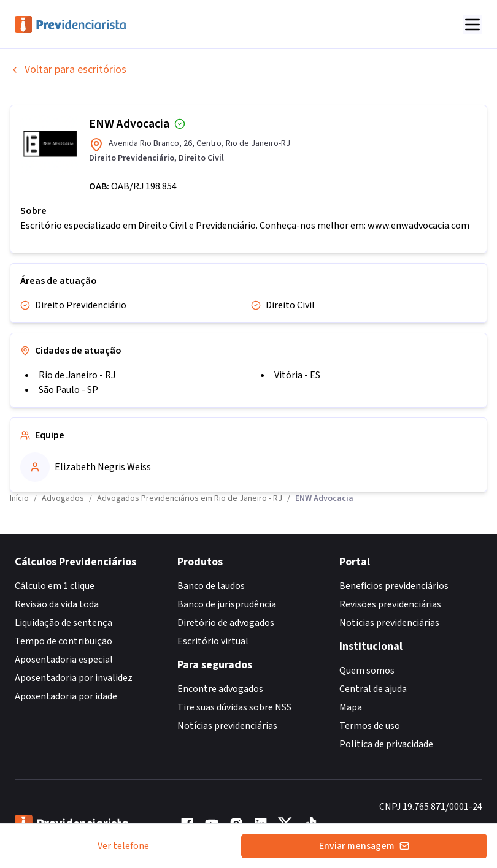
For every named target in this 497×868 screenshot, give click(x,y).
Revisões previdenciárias (390, 604)
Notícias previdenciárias (227, 726)
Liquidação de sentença (64, 623)
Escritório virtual (213, 641)
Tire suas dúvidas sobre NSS (234, 707)
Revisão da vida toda (57, 604)
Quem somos (367, 671)
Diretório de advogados (226, 623)
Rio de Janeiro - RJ (77, 375)
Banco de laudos (211, 586)
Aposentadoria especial (64, 660)
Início (19, 498)
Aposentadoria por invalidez (74, 678)
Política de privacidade (386, 744)
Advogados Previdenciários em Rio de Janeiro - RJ (190, 498)
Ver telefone (123, 846)
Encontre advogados (220, 689)
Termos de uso (370, 726)
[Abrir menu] (472, 25)
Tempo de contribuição (64, 641)
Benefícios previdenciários (394, 586)
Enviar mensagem (364, 846)
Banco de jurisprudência (227, 604)
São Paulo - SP (68, 390)
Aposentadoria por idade (66, 696)
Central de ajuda (373, 689)
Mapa (351, 707)
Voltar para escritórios (68, 70)
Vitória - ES (297, 375)
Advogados (63, 498)
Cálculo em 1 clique (55, 586)
